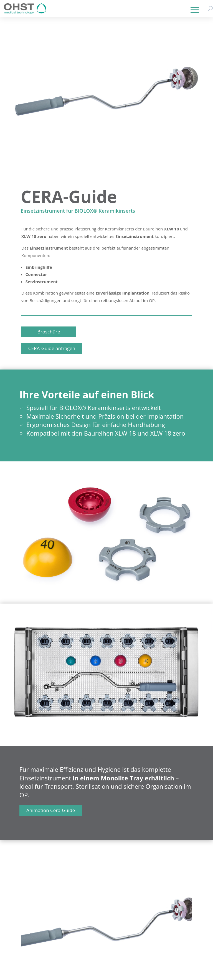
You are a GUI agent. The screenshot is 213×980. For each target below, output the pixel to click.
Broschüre (49, 332)
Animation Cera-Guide (51, 810)
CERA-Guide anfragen (52, 348)
